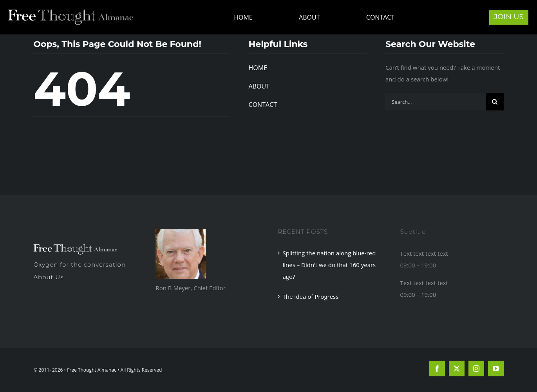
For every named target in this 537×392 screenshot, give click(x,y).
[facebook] (437, 369)
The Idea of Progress (310, 296)
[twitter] (457, 369)
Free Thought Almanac (92, 370)
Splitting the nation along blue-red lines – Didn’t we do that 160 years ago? (329, 265)
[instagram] (476, 369)
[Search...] (436, 102)
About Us (48, 277)
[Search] (495, 102)
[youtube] (496, 369)
